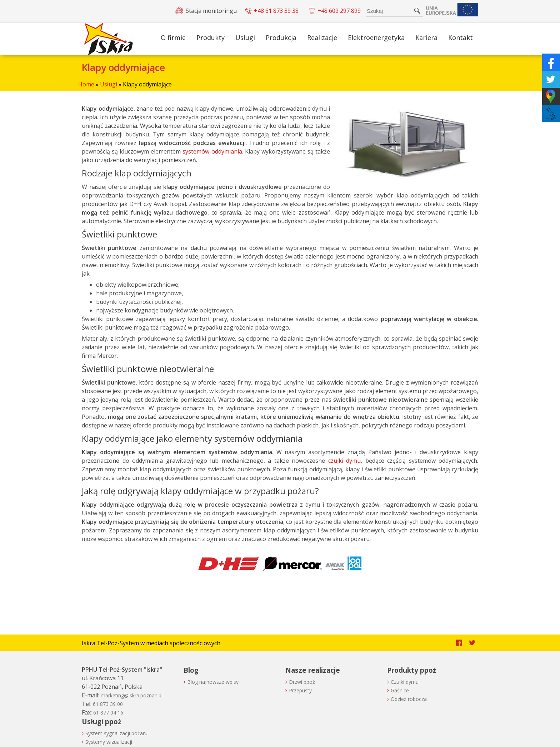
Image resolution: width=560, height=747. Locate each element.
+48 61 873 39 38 (276, 11)
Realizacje (322, 37)
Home (86, 84)
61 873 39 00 (108, 704)
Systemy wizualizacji (109, 742)
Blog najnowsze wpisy (213, 682)
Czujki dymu (405, 682)
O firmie (173, 37)
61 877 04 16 (108, 713)
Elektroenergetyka (376, 37)
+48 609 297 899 (339, 11)
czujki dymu (345, 461)
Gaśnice (400, 690)
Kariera (426, 37)
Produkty (211, 37)
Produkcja (281, 37)
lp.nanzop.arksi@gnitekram (132, 695)
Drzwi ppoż (302, 682)
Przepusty (300, 690)
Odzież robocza (409, 699)
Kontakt (461, 37)
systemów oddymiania (212, 151)
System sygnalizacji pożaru (116, 733)
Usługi (245, 37)
